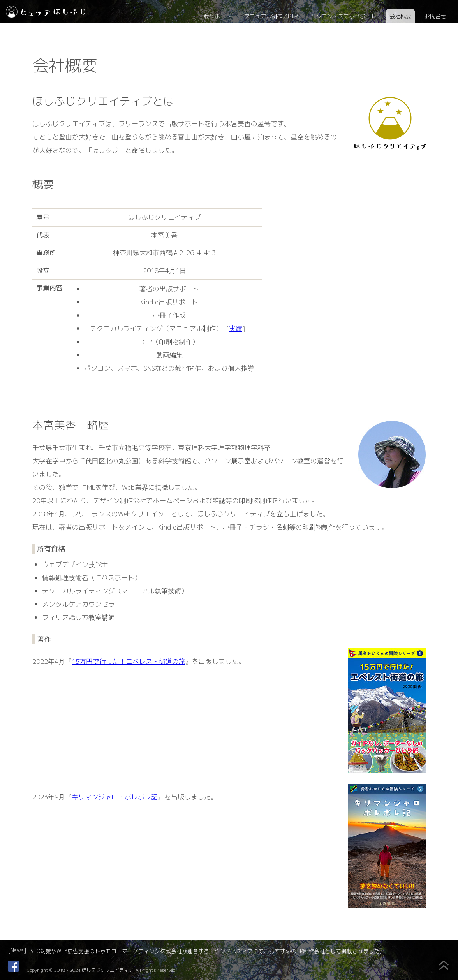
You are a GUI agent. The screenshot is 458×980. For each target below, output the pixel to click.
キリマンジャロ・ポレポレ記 (115, 797)
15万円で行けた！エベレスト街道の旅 (129, 661)
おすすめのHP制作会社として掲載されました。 (327, 951)
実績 (236, 328)
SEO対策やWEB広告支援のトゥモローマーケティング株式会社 (106, 951)
